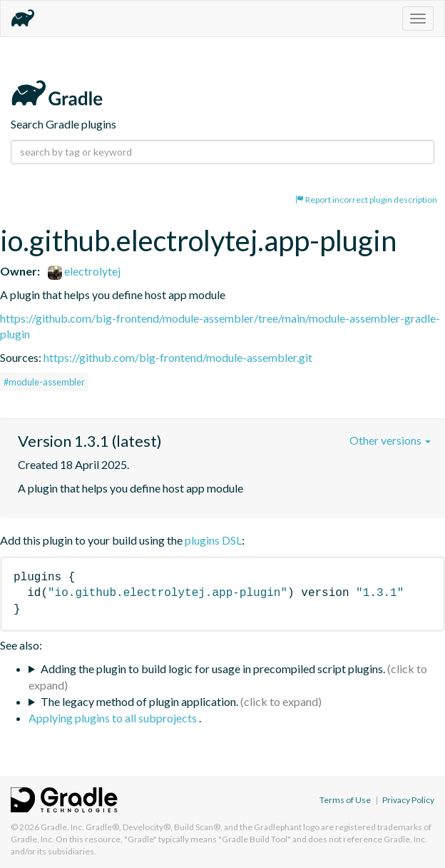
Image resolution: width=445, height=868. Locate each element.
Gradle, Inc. (62, 827)
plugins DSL (213, 540)
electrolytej (84, 271)
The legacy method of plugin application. (139, 701)
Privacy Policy (408, 800)
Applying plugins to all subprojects (114, 718)
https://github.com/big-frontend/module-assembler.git (178, 357)
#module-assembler (44, 382)
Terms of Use (345, 800)
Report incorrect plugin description (366, 200)
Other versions (390, 440)
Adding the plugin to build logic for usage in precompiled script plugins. (213, 668)
